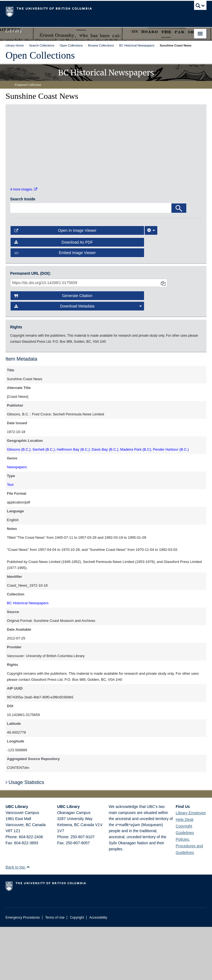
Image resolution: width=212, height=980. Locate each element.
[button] (28, 920)
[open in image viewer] (34, 141)
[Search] (179, 261)
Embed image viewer (55, 306)
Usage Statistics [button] (25, 835)
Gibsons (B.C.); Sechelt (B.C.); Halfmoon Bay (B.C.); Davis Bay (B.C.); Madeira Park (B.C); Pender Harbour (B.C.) (98, 502)
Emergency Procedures (23, 971)
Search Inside (23, 252)
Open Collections (40, 55)
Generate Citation (53, 349)
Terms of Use (55, 971)
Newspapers (17, 520)
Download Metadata (78, 359)
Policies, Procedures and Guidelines (189, 899)
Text (10, 537)
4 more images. (24, 243)
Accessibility (98, 971)
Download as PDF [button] (54, 295)
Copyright (77, 971)
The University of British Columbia (91, 11)
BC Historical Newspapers (28, 656)
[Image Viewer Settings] (151, 284)
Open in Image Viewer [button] (55, 284)
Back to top (18, 920)
